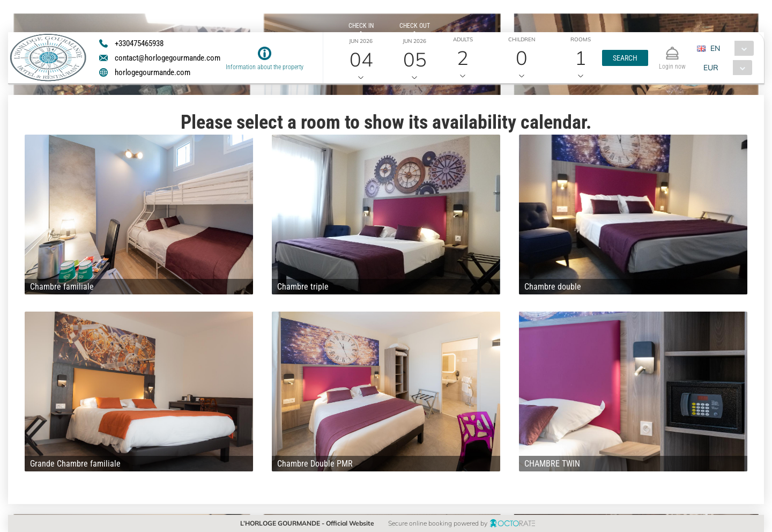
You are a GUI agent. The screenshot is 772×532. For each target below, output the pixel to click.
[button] (625, 58)
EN (715, 48)
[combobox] (729, 48)
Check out (415, 26)
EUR (711, 68)
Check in (361, 26)
